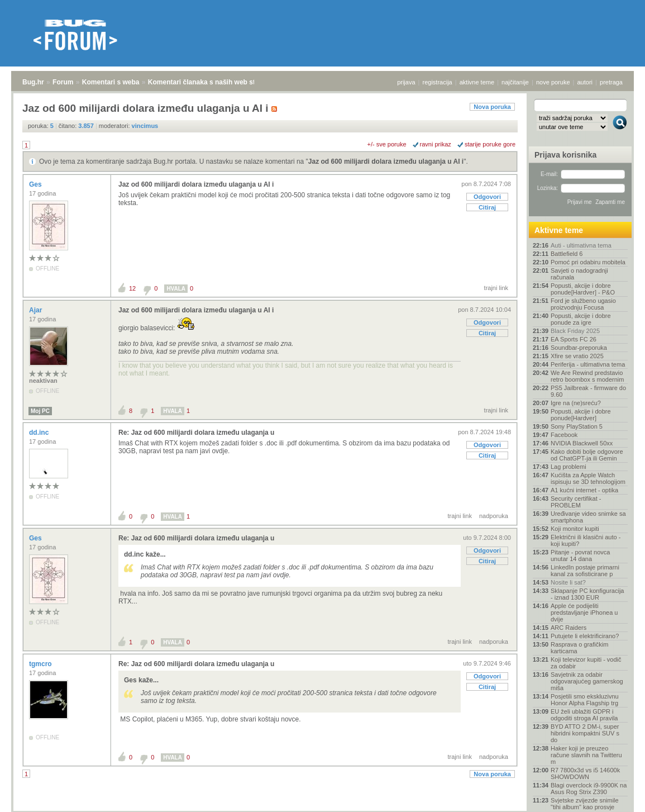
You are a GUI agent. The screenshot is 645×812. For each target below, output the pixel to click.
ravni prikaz (436, 144)
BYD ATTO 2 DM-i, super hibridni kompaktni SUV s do (585, 733)
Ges (36, 184)
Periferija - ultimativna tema (588, 364)
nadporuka (494, 516)
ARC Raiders (568, 628)
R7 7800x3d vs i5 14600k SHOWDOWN (585, 773)
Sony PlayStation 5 (577, 426)
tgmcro (41, 664)
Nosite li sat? (568, 582)
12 (132, 288)
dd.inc (40, 433)
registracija (438, 82)
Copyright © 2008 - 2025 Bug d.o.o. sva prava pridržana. (323, 809)
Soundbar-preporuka (579, 348)
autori (585, 82)
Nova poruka (492, 107)
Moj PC (40, 411)
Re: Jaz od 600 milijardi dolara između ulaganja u (196, 433)
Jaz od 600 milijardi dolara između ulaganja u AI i (386, 162)
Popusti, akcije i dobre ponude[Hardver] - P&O (583, 289)
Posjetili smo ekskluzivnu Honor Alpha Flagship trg (585, 700)
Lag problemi (568, 467)
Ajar (37, 310)
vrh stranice (615, 796)
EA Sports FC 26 (574, 339)
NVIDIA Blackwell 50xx (582, 443)
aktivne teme (477, 82)
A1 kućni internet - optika (584, 490)
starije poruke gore (490, 144)
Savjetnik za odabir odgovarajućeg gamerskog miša (587, 681)
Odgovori (487, 197)
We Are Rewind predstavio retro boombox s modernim (587, 376)
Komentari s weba (111, 82)
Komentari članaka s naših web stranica (211, 82)
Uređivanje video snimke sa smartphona (588, 517)
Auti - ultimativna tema (581, 245)
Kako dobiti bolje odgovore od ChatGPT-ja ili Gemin (587, 455)
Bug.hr (33, 82)
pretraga (611, 82)
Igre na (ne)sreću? (576, 403)
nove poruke (553, 82)
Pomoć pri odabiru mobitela (588, 262)
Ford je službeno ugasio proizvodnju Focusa (583, 304)
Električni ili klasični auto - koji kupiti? (586, 540)
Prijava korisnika (565, 155)
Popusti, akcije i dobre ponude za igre (581, 319)
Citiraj (487, 207)
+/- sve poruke (387, 144)
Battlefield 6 (567, 254)
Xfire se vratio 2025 (577, 356)
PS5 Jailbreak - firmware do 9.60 (588, 391)
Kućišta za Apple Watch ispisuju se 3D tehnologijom (588, 478)
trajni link (496, 288)
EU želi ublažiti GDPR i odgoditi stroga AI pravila (584, 715)
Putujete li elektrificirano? (585, 636)
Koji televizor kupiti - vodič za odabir (586, 663)
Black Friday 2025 (575, 331)
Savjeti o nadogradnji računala (579, 274)
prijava (406, 82)
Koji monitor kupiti (575, 529)
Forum (63, 82)
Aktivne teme (559, 230)
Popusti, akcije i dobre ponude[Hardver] (581, 415)
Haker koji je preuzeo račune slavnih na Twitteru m (586, 755)
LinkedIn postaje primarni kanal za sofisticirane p (585, 571)
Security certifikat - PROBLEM (576, 502)
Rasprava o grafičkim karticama (579, 648)
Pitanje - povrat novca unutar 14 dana (580, 555)
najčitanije (515, 82)
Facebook (564, 435)
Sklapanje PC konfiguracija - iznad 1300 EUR (587, 594)
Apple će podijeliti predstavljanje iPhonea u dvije (584, 612)
